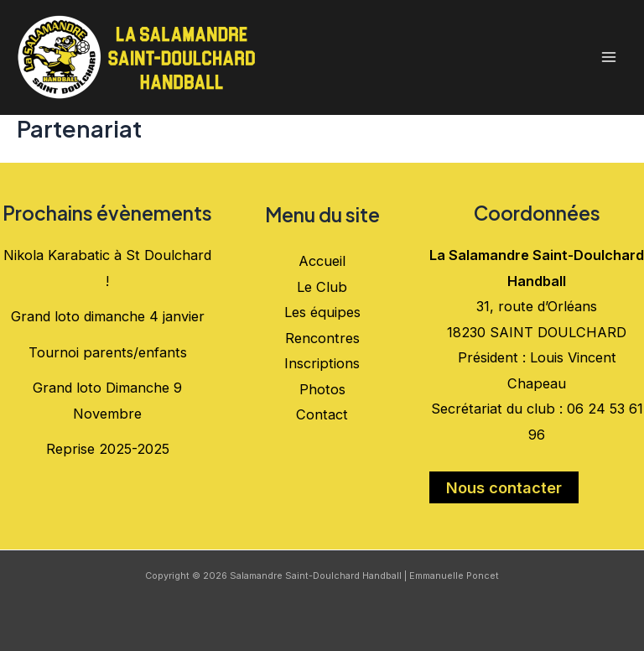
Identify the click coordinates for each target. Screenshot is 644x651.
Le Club (322, 287)
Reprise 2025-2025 (108, 449)
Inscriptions (322, 363)
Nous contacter (504, 487)
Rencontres (322, 338)
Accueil (322, 261)
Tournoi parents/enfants (108, 352)
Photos (322, 389)
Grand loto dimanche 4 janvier (108, 316)
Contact (322, 414)
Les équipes (322, 312)
